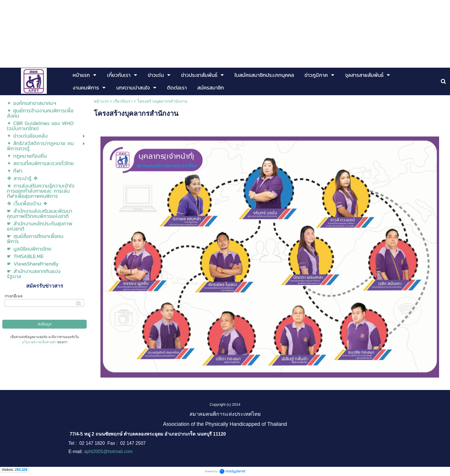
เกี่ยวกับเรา (123, 101)
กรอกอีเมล (14, 296)
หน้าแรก (101, 101)
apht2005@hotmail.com (108, 451)
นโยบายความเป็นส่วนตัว (39, 342)
